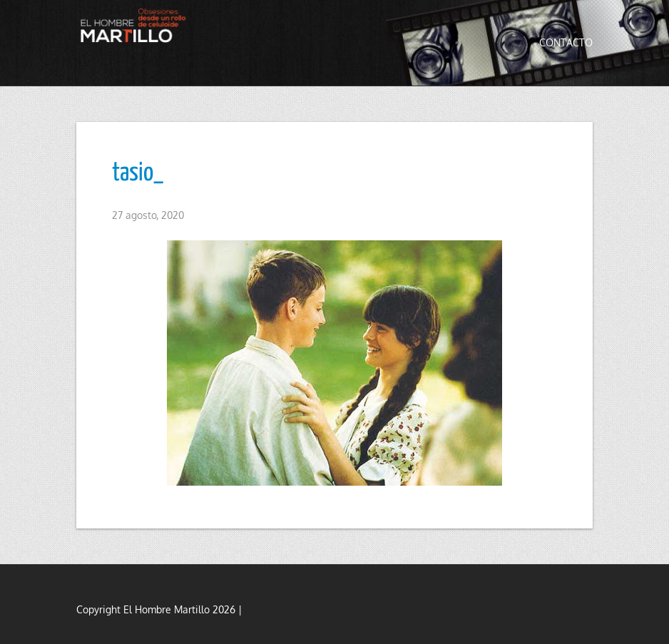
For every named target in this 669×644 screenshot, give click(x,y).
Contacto (566, 42)
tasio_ (138, 173)
